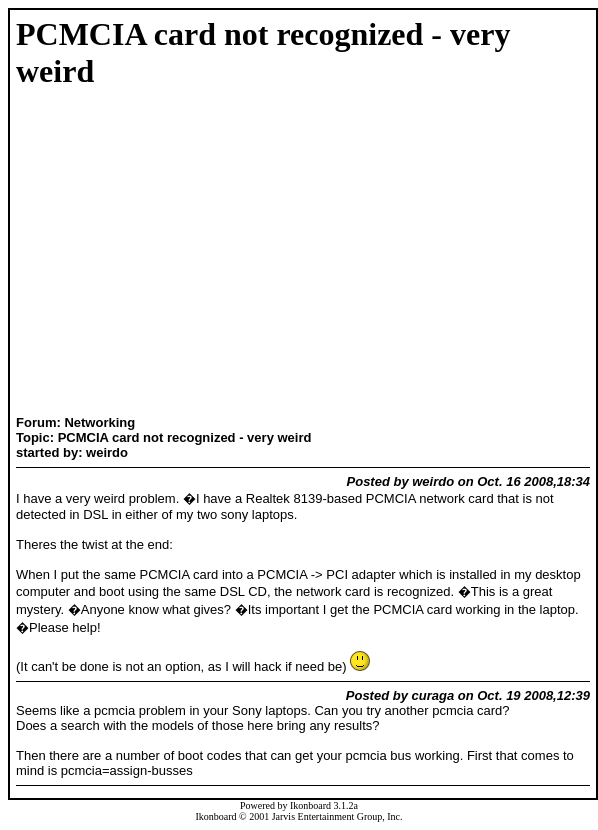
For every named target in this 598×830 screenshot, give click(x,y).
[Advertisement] (79, 254)
